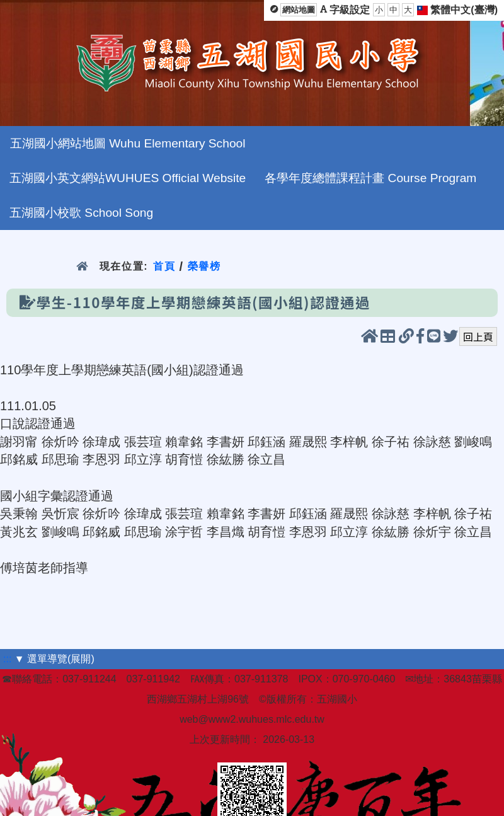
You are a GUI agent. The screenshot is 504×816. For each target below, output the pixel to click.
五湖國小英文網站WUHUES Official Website (128, 178)
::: (7, 659)
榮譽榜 (204, 266)
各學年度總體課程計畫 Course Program (370, 178)
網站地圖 (299, 10)
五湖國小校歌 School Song (81, 213)
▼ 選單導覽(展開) (54, 659)
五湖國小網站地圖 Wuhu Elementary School (128, 143)
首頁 (164, 266)
